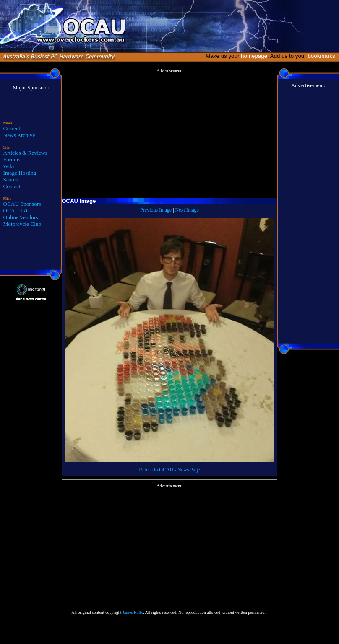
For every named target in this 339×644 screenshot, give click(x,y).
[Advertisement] (169, 132)
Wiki (9, 166)
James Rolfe (133, 612)
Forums (12, 159)
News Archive (19, 135)
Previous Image (156, 210)
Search (11, 180)
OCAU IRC (17, 211)
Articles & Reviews (25, 153)
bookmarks (323, 56)
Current (12, 128)
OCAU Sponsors (22, 204)
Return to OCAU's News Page (169, 470)
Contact (12, 186)
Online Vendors (21, 217)
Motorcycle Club (22, 224)
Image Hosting (20, 173)
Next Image (187, 210)
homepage (254, 56)
